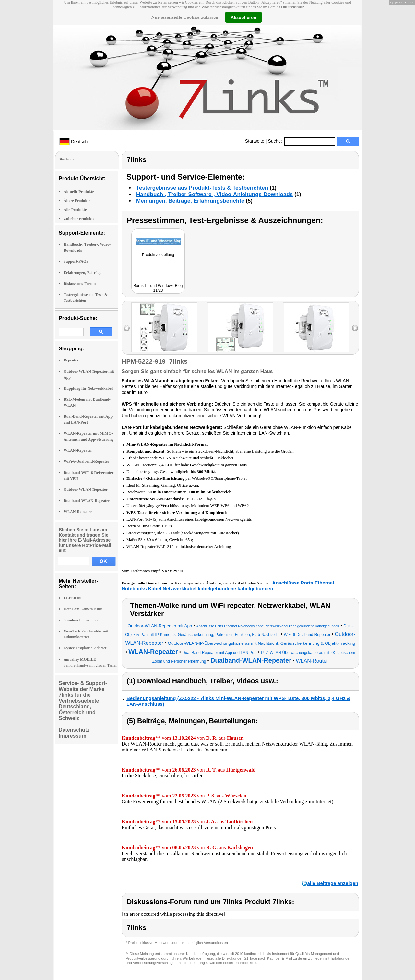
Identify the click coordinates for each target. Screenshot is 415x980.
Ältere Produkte (77, 201)
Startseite (255, 141)
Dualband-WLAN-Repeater (87, 501)
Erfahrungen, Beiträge (82, 273)
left (127, 328)
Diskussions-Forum (80, 284)
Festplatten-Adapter (85, 648)
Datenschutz (293, 7)
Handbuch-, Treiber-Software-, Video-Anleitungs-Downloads (214, 194)
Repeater (71, 360)
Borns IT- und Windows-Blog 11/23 (158, 288)
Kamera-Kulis (83, 609)
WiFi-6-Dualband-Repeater (86, 461)
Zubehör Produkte (79, 219)
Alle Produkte (75, 210)
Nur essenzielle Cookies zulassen (185, 17)
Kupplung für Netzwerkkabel (88, 388)
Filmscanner (81, 620)
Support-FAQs (76, 261)
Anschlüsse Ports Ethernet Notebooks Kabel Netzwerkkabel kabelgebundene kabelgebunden (228, 586)
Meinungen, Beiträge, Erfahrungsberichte (190, 201)
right (355, 328)
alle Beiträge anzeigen (333, 883)
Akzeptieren (243, 17)
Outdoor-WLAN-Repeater (86, 490)
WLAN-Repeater (78, 450)
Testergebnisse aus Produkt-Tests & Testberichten (202, 188)
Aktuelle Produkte (79, 192)
